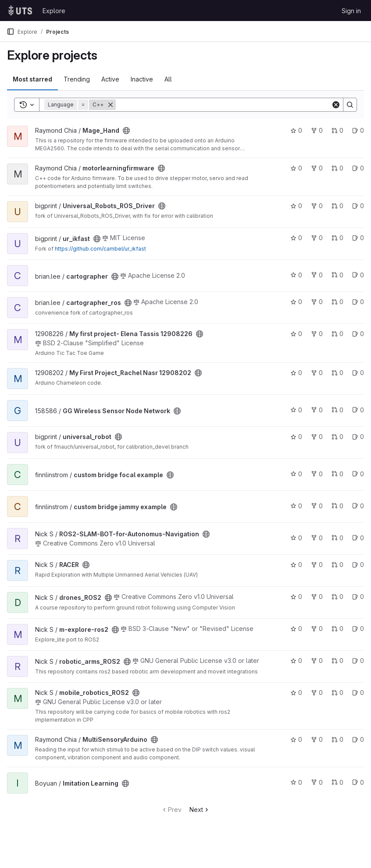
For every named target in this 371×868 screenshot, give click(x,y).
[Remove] (111, 105)
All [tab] (168, 79)
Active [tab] (110, 79)
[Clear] (336, 105)
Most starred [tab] (32, 79)
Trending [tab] (77, 79)
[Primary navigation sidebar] (11, 32)
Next (200, 810)
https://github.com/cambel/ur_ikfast (100, 249)
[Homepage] (20, 11)
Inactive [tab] (142, 79)
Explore (54, 11)
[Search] (223, 105)
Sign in (351, 11)
